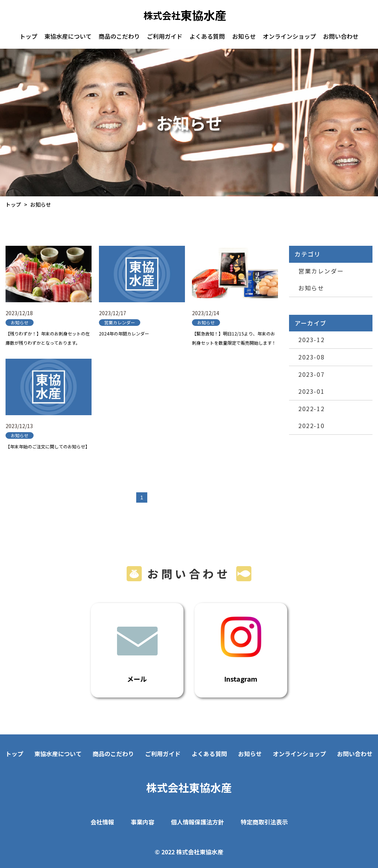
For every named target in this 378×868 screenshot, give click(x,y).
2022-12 (311, 409)
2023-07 (311, 374)
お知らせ (311, 288)
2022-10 (311, 426)
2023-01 (311, 391)
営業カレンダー (321, 271)
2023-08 (311, 357)
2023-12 (311, 340)
